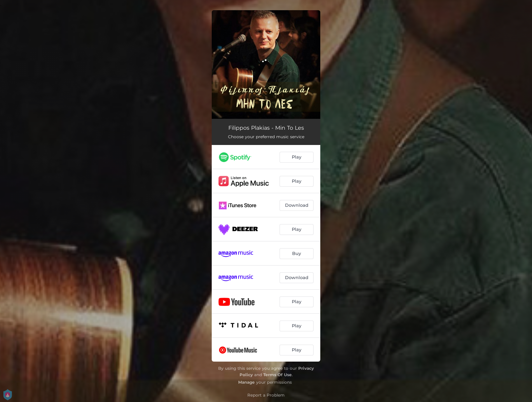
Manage (246, 382)
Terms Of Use (278, 375)
